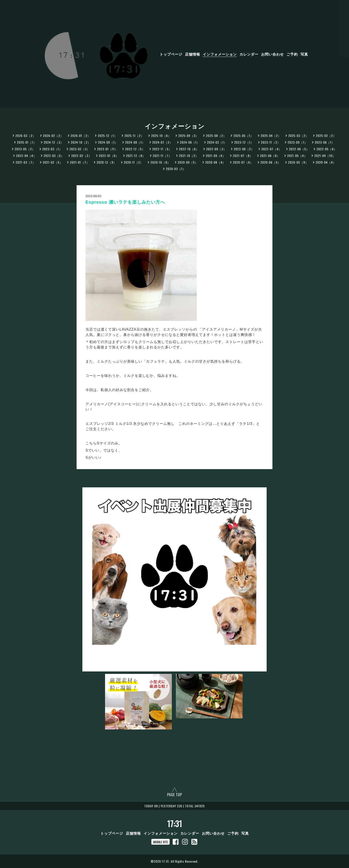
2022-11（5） (162, 149)
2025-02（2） (326, 136)
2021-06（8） (270, 156)
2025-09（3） (189, 136)
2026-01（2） (81, 136)
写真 (304, 54)
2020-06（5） (271, 162)
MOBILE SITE (160, 842)
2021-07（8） (243, 156)
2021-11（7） (162, 156)
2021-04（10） (325, 156)
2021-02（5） (53, 162)
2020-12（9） (107, 162)
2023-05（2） (25, 149)
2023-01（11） (108, 149)
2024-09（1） (108, 142)
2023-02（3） (80, 149)
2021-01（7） (80, 162)
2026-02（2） (53, 136)
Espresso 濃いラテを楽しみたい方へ (125, 202)
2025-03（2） (298, 136)
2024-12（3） (54, 142)
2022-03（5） (54, 156)
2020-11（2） (134, 162)
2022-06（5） (299, 149)
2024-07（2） (162, 142)
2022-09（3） (216, 149)
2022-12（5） (135, 149)
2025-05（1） (243, 136)
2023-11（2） (271, 142)
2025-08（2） (216, 136)
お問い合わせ (272, 54)
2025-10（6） (161, 136)
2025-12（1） (108, 136)
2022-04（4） (26, 156)
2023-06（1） (325, 142)
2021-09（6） (216, 156)
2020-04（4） (326, 162)
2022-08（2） (244, 149)
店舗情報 (193, 54)
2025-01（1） (27, 142)
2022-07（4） (272, 149)
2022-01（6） (109, 156)
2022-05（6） (327, 149)
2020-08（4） (215, 162)
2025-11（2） (134, 136)
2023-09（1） (298, 142)
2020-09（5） (188, 162)
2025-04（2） (271, 136)
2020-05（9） (298, 162)
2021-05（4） (297, 156)
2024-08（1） (135, 142)
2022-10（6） (189, 149)
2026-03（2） (26, 136)
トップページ (171, 54)
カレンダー (249, 54)
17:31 (175, 824)
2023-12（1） (244, 142)
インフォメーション (220, 54)
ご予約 (292, 54)
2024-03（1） (217, 142)
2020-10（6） (160, 162)
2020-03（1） (176, 169)
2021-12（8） (136, 156)
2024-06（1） (190, 142)
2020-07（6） (243, 162)
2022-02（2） (81, 156)
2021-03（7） (26, 162)
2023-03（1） (52, 149)
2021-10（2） (189, 156)
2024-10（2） (81, 142)
